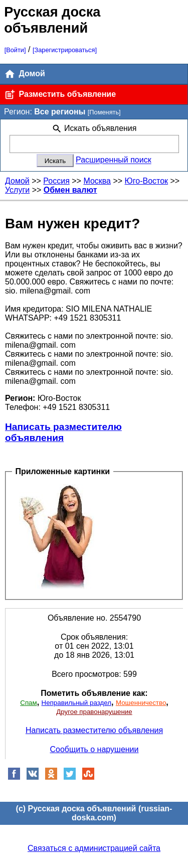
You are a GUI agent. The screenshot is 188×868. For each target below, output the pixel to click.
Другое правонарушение (94, 712)
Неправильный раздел (76, 703)
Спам (28, 703)
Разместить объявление (60, 95)
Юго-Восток (147, 181)
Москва (97, 181)
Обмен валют (70, 190)
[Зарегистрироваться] (65, 50)
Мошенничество (141, 703)
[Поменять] (104, 112)
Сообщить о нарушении (95, 749)
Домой (25, 74)
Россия (56, 181)
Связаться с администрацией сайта (94, 848)
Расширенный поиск (114, 160)
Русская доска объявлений (52, 20)
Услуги (17, 190)
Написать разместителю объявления (63, 432)
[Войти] (15, 50)
